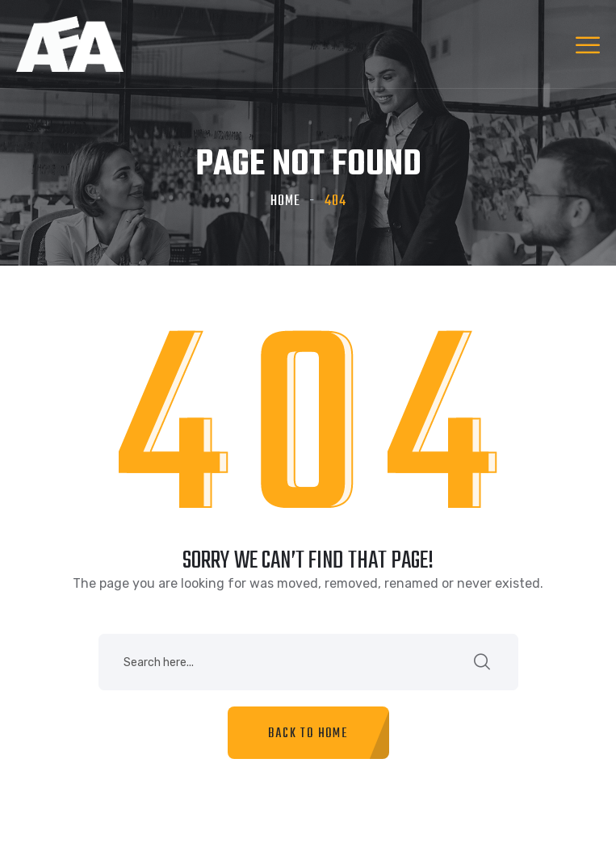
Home (285, 201)
